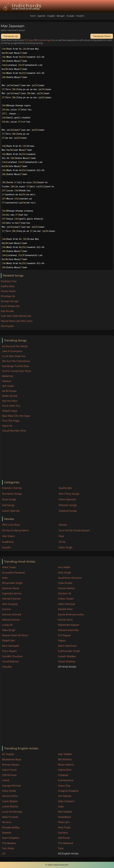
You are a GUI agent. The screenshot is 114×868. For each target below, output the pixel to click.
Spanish (41, 16)
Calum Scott (9, 770)
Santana (63, 833)
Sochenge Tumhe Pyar (16, 366)
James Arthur (10, 796)
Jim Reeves (65, 796)
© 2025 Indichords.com (57, 865)
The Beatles (9, 843)
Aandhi (6, 548)
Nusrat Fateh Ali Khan (15, 635)
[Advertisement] (58, 456)
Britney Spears (11, 765)
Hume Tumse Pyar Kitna (17, 371)
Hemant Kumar (11, 599)
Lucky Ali (7, 625)
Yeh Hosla (8, 386)
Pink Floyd (64, 828)
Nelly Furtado (10, 817)
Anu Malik (64, 567)
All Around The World (15, 346)
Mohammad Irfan (68, 630)
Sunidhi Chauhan (12, 656)
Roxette (7, 833)
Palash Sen (9, 641)
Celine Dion (65, 770)
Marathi (80, 16)
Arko (5, 578)
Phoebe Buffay (11, 828)
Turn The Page (11, 421)
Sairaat (63, 525)
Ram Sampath (11, 646)
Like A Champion (12, 351)
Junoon (7, 609)
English (51, 16)
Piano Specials (67, 499)
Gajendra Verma (12, 594)
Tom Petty (8, 848)
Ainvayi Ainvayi (10, 301)
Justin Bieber (10, 801)
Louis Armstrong (12, 812)
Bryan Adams (66, 765)
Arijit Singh (64, 573)
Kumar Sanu (65, 620)
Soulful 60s (65, 488)
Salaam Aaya (10, 411)
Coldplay (63, 775)
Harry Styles (9, 791)
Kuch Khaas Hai (10, 306)
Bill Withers (65, 759)
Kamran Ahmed (12, 615)
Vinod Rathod (10, 662)
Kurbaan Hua (9, 281)
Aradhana (8, 542)
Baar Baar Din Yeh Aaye (16, 416)
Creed (6, 780)
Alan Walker (65, 754)
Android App (44, 40)
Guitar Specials (11, 511)
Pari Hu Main (10, 401)
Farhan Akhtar (66, 588)
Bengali (61, 16)
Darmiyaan (7, 326)
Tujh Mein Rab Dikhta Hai (16, 316)
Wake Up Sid (10, 396)
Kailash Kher (65, 609)
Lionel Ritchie (10, 807)
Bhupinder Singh (12, 583)
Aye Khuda (7, 311)
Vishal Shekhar (67, 662)
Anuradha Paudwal (13, 573)
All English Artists (68, 854)
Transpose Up (11, 36)
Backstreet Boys (12, 759)
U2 (4, 854)
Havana (7, 381)
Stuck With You (11, 406)
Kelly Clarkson (66, 801)
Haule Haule (8, 291)
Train (61, 848)
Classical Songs (68, 511)
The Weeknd (65, 843)
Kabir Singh (66, 548)
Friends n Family (12, 488)
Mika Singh (9, 630)
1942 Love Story (11, 525)
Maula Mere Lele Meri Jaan (17, 321)
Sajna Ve (7, 426)
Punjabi (70, 16)
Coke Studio (65, 583)
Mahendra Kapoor (69, 625)
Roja (61, 536)
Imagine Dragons (68, 791)
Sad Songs (8, 505)
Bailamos (8, 376)
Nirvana (7, 822)
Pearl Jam (64, 822)
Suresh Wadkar (67, 656)
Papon (62, 641)
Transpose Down (102, 36)
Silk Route (64, 838)
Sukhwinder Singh (69, 651)
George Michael (11, 786)
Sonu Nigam (9, 651)
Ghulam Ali (64, 594)
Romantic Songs (12, 494)
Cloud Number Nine (14, 431)
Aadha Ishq (8, 286)
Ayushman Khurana (70, 578)
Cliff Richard (9, 775)
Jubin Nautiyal (66, 604)
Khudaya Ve (8, 296)
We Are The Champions (16, 361)
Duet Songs (9, 499)
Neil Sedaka (65, 812)
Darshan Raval (11, 588)
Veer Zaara (8, 536)
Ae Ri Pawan (9, 391)
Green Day (64, 786)
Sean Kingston (11, 838)
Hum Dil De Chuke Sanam (74, 531)
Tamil (33, 16)
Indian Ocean (66, 599)
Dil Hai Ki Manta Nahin (16, 531)
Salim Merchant (67, 646)
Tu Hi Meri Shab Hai (14, 356)
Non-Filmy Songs (69, 494)
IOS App (29, 40)
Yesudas (7, 667)
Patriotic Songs (68, 505)
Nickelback (64, 817)
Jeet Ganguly (10, 604)
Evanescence (66, 780)
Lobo (61, 807)
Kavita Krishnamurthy (71, 615)
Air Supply (8, 754)
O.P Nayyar (64, 635)
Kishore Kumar (11, 620)
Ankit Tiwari (9, 567)
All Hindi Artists (67, 667)
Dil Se (62, 542)
